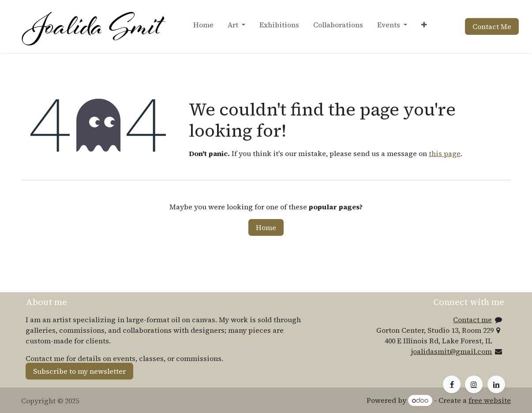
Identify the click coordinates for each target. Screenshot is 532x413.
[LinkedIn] (496, 384)
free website (490, 400)
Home (266, 227)
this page (445, 153)
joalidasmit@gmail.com (451, 351)
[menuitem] (203, 26)
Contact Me (492, 26)
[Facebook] (452, 384)
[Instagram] (474, 384)
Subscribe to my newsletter (79, 371)
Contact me (472, 320)
